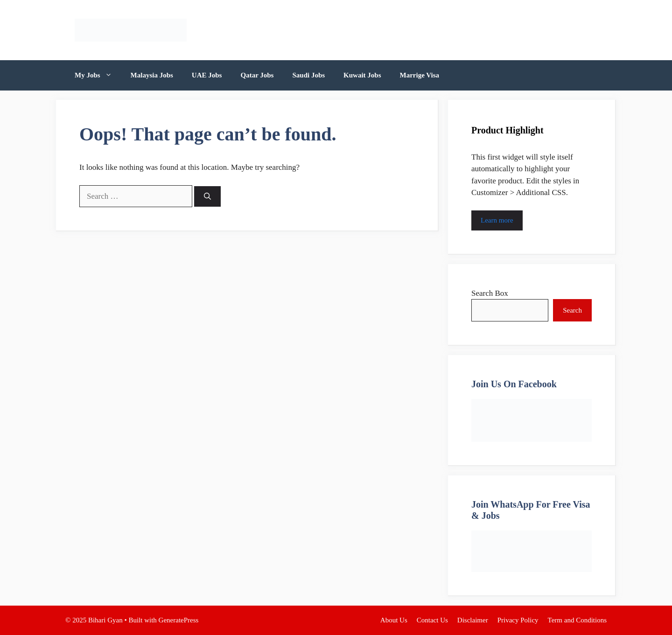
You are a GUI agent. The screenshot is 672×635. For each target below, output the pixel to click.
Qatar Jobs (257, 75)
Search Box (490, 293)
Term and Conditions (577, 620)
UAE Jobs (207, 75)
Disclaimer (473, 620)
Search (572, 310)
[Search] (207, 197)
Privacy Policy (518, 620)
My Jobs (98, 75)
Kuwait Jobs (362, 75)
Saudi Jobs (308, 75)
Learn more (497, 220)
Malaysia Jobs (152, 75)
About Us (394, 620)
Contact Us (432, 620)
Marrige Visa (420, 75)
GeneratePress (179, 620)
